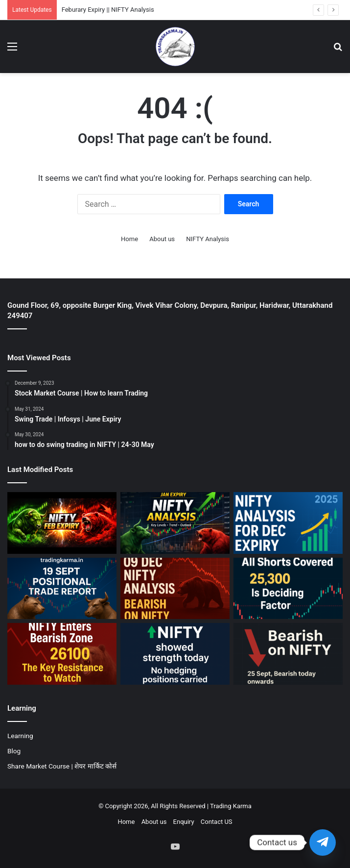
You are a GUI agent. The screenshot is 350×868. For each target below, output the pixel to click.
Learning (20, 736)
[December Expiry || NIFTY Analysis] (288, 523)
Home (129, 239)
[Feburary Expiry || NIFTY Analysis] (62, 523)
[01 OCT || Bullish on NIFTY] (175, 654)
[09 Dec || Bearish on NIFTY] (175, 589)
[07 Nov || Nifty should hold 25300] (288, 589)
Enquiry (184, 822)
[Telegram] (323, 843)
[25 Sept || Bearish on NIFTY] (288, 654)
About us (162, 239)
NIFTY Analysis (208, 239)
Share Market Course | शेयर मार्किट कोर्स (62, 766)
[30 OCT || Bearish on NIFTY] (62, 654)
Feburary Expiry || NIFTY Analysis (108, 10)
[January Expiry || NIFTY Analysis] (175, 523)
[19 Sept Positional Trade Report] (62, 589)
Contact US (217, 822)
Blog (14, 751)
